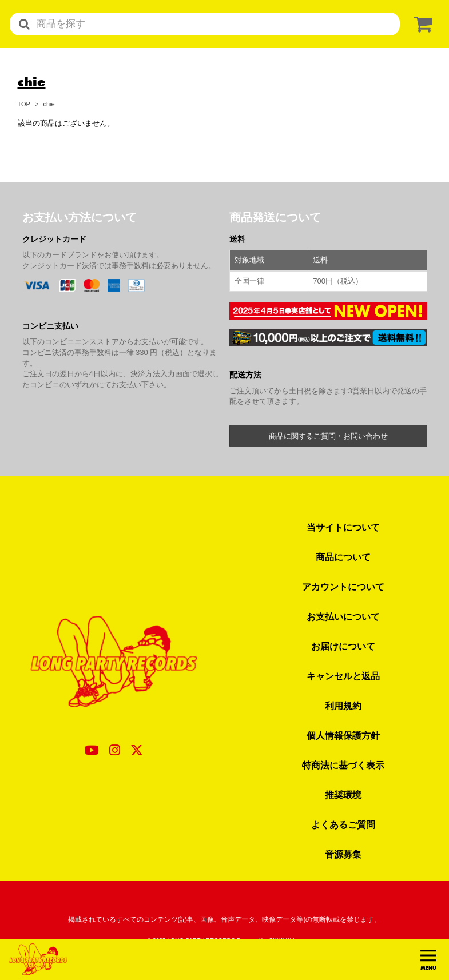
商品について (343, 557)
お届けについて (343, 646)
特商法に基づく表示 (343, 765)
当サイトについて (343, 527)
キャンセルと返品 (343, 676)
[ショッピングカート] (421, 24)
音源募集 (343, 854)
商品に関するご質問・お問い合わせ (328, 436)
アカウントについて (343, 587)
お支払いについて (343, 616)
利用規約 (343, 706)
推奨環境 (343, 795)
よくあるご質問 (343, 824)
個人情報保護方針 (343, 735)
